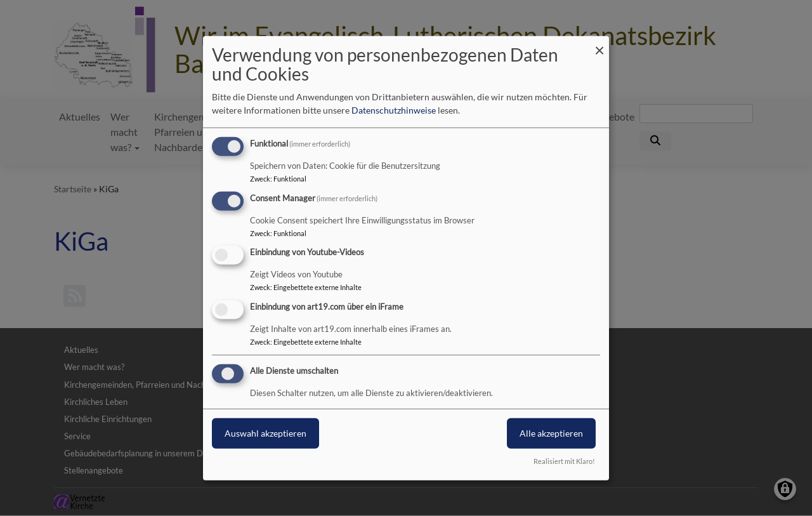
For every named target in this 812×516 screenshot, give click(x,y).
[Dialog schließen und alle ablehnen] (599, 43)
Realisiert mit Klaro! (564, 461)
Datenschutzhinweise (394, 110)
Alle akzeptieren (551, 433)
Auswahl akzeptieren (265, 433)
